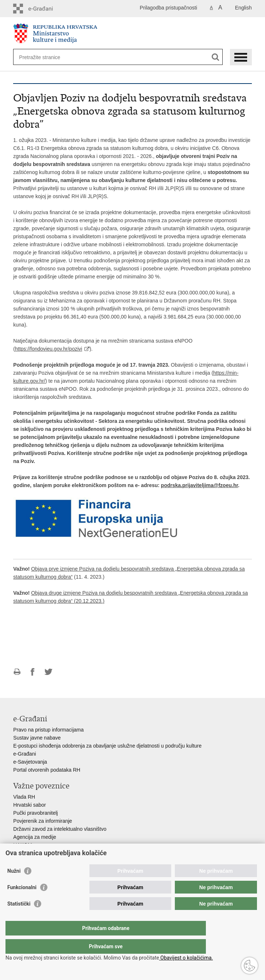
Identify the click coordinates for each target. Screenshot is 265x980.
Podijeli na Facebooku (33, 672)
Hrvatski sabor (29, 805)
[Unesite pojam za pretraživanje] (45, 57)
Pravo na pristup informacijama (48, 730)
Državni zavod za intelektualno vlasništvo (60, 829)
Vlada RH (24, 797)
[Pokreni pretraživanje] (216, 57)
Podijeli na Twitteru (48, 672)
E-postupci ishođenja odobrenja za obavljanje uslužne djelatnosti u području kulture (107, 746)
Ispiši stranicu (17, 672)
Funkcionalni (22, 902)
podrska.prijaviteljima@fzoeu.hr (199, 485)
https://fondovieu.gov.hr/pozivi (49, 349)
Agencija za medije (35, 837)
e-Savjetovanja (30, 762)
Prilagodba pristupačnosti (168, 8)
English (243, 8)
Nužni (14, 886)
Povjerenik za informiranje (43, 821)
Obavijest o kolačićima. (186, 958)
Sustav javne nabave (37, 738)
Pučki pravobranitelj (35, 813)
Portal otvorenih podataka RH (47, 770)
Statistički (19, 918)
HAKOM (22, 845)
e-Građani (24, 754)
